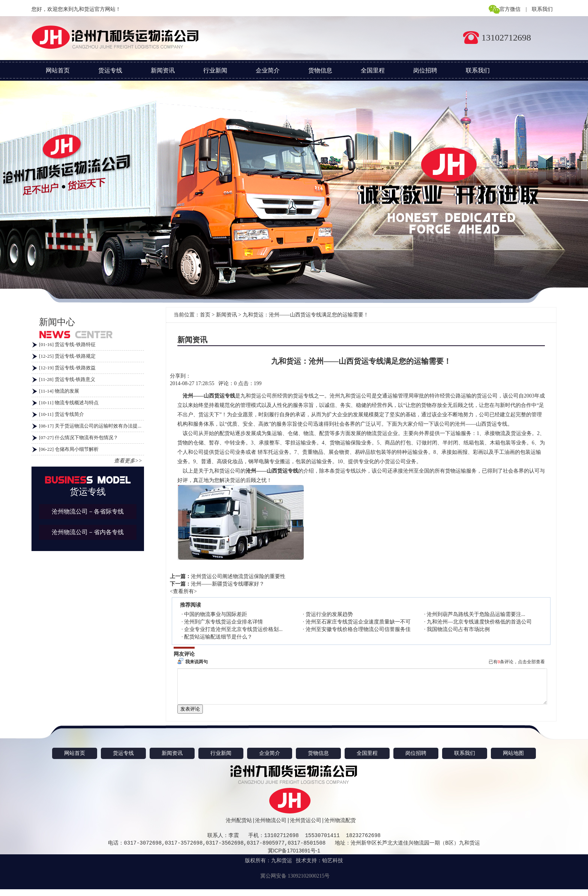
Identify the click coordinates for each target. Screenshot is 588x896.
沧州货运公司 (306, 827)
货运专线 (110, 70)
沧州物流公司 (271, 827)
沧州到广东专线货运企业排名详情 (223, 622)
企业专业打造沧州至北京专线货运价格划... (233, 629)
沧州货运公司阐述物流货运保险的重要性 (238, 576)
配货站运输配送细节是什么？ (218, 637)
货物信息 (320, 70)
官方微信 (510, 9)
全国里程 (373, 70)
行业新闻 (215, 70)
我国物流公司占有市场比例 (458, 629)
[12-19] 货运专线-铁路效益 (67, 368)
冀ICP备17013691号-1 (294, 857)
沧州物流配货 (340, 827)
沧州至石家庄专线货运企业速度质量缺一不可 (358, 622)
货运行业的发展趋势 (329, 614)
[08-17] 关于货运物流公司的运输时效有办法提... (90, 426)
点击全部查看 (531, 662)
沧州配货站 (239, 827)
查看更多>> (128, 461)
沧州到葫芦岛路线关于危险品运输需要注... (476, 614)
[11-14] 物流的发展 (59, 391)
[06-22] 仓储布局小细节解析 (69, 449)
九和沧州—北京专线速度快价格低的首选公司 (479, 622)
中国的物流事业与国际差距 (216, 614)
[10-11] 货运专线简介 (61, 414)
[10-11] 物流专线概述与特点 (69, 403)
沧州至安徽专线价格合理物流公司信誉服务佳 (358, 629)
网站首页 (58, 70)
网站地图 (513, 760)
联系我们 (542, 9)
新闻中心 (57, 322)
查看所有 (183, 591)
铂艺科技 (333, 867)
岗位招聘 (425, 70)
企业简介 (268, 70)
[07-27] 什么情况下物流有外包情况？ (79, 437)
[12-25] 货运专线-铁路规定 (67, 356)
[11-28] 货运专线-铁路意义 (67, 379)
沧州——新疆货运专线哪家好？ (228, 584)
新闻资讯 (163, 70)
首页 (205, 315)
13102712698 (506, 38)
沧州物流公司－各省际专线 (88, 511)
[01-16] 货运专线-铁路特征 (67, 344)
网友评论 (184, 654)
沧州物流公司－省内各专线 (88, 532)
